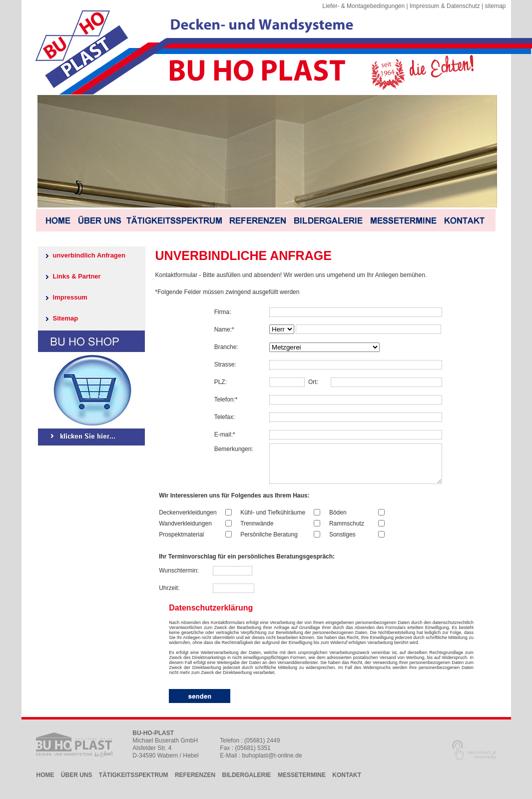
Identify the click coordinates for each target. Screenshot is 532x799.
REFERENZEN (195, 782)
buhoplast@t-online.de (272, 763)
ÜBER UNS (77, 782)
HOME (45, 782)
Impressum (70, 297)
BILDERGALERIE (247, 782)
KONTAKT (347, 782)
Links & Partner (77, 276)
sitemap (495, 6)
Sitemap (66, 318)
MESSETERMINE (302, 782)
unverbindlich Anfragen (89, 255)
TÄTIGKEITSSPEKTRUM (134, 782)
